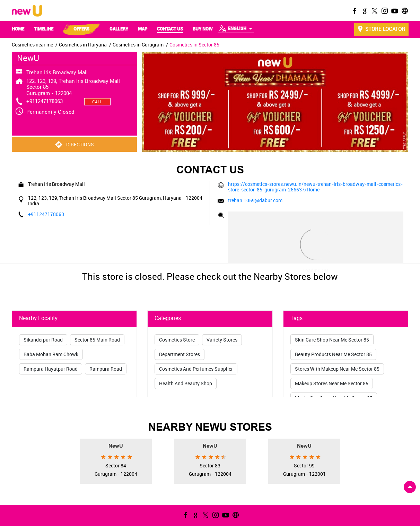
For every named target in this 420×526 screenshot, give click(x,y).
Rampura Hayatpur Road (51, 369)
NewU (116, 445)
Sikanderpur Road (43, 340)
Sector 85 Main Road (97, 340)
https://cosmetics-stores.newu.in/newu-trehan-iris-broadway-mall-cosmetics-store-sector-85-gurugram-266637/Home (315, 187)
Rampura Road (106, 369)
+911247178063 (45, 101)
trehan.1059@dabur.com (255, 200)
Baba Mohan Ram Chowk (51, 354)
